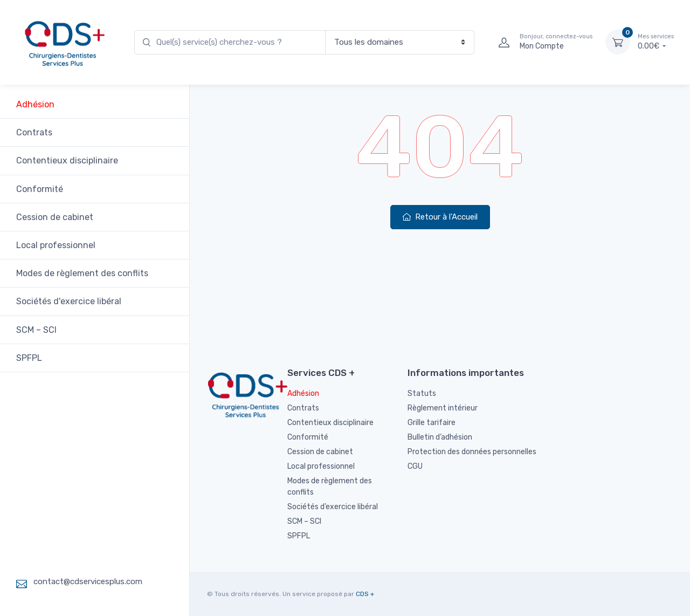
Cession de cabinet (55, 217)
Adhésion (35, 104)
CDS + (365, 594)
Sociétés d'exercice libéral (69, 301)
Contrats (34, 132)
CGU (415, 466)
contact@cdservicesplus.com (88, 581)
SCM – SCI (36, 330)
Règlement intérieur (443, 408)
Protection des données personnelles (472, 452)
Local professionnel (56, 245)
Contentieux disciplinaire (67, 160)
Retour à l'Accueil (440, 217)
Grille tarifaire (432, 423)
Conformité (40, 189)
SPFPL (29, 358)
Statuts (422, 393)
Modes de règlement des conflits (82, 273)
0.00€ (656, 42)
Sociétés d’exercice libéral (333, 507)
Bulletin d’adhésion (440, 437)
